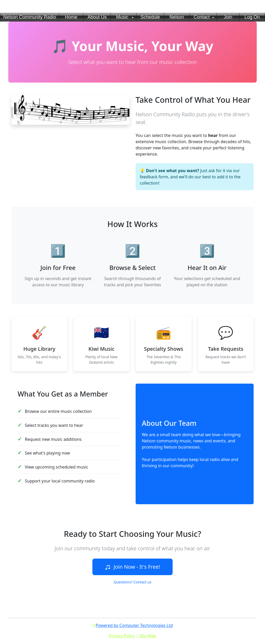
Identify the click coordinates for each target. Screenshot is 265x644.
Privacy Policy (122, 636)
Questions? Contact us (132, 582)
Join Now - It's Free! (132, 567)
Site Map (148, 636)
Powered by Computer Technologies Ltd (134, 625)
